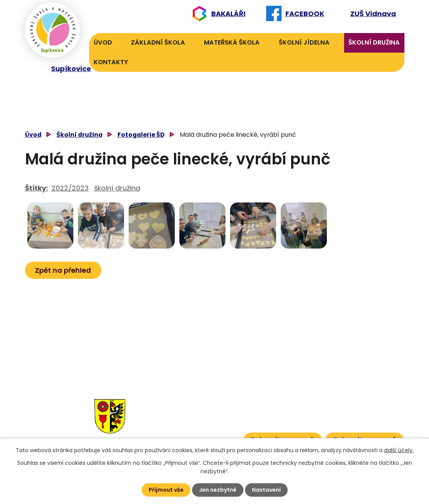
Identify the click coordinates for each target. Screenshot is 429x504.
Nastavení (266, 490)
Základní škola (158, 42)
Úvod (103, 42)
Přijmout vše (166, 490)
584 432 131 (169, 402)
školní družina (117, 188)
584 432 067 (171, 437)
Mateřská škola (232, 42)
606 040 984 (213, 402)
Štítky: (36, 188)
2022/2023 (70, 188)
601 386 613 (208, 426)
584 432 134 (170, 414)
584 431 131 (168, 426)
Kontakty (111, 62)
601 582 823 (214, 414)
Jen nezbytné (218, 490)
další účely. (399, 450)
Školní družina (374, 42)
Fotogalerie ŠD (141, 135)
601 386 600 (216, 437)
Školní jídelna (304, 42)
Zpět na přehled (63, 270)
